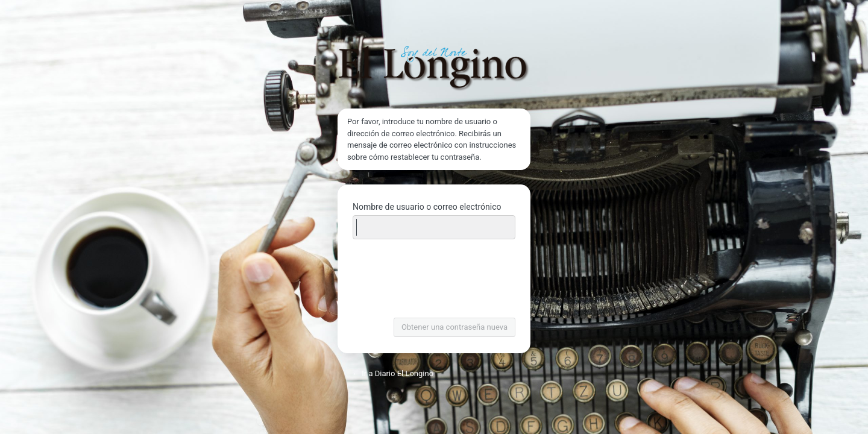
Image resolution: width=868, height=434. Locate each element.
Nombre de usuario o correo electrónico (427, 207)
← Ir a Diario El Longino (393, 373)
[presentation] (435, 280)
